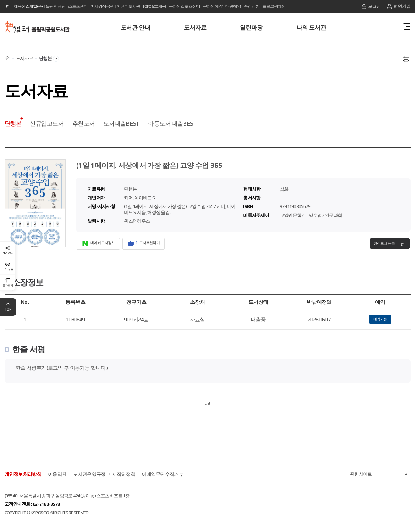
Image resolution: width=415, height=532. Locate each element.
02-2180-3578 (46, 510)
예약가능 (380, 321)
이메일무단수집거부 (163, 480)
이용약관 (57, 480)
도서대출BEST (121, 124)
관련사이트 (379, 480)
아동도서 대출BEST (172, 124)
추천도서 (83, 124)
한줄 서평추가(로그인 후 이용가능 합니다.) (62, 371)
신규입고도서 (47, 124)
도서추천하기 (157, 244)
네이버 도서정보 (103, 244)
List (208, 408)
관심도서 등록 (378, 245)
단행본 (13, 124)
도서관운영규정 (89, 480)
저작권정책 (124, 480)
